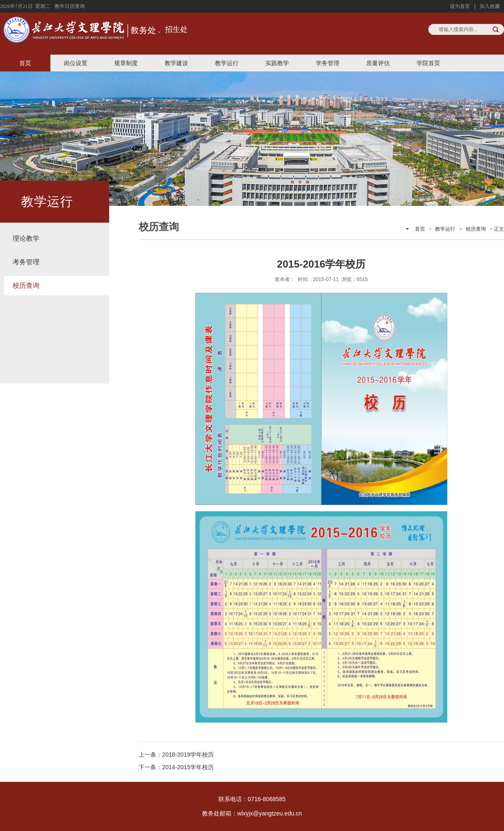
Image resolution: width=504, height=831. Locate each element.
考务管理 (26, 262)
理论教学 (26, 238)
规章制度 (126, 63)
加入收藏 (490, 6)
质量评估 (378, 63)
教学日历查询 (70, 6)
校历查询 (26, 285)
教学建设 (176, 63)
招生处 (176, 29)
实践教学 (277, 63)
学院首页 (428, 63)
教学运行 (227, 63)
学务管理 (328, 63)
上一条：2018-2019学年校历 (176, 755)
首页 (25, 63)
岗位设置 (76, 63)
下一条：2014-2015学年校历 (176, 767)
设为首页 (460, 6)
